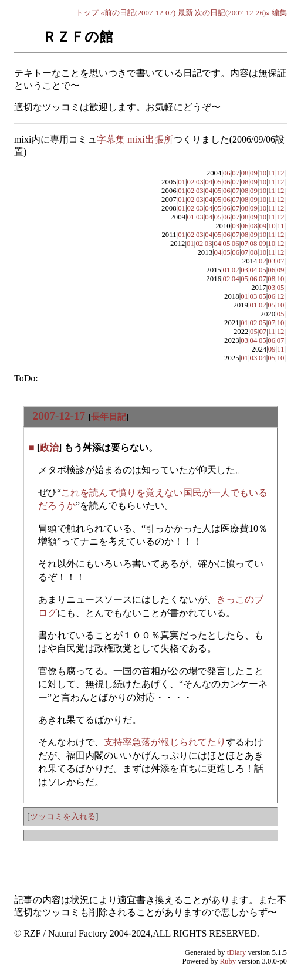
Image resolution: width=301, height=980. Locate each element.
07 (236, 173)
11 (272, 173)
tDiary (237, 952)
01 (182, 182)
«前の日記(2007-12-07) (138, 13)
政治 (49, 447)
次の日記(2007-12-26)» (232, 13)
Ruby (228, 961)
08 (245, 173)
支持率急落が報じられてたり (165, 742)
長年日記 (109, 416)
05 (218, 182)
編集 (279, 13)
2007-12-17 (59, 416)
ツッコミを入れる (63, 816)
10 (263, 173)
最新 (185, 13)
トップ (87, 13)
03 (200, 182)
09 (254, 173)
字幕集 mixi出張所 (135, 139)
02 (191, 182)
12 (281, 173)
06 (227, 173)
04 (209, 182)
